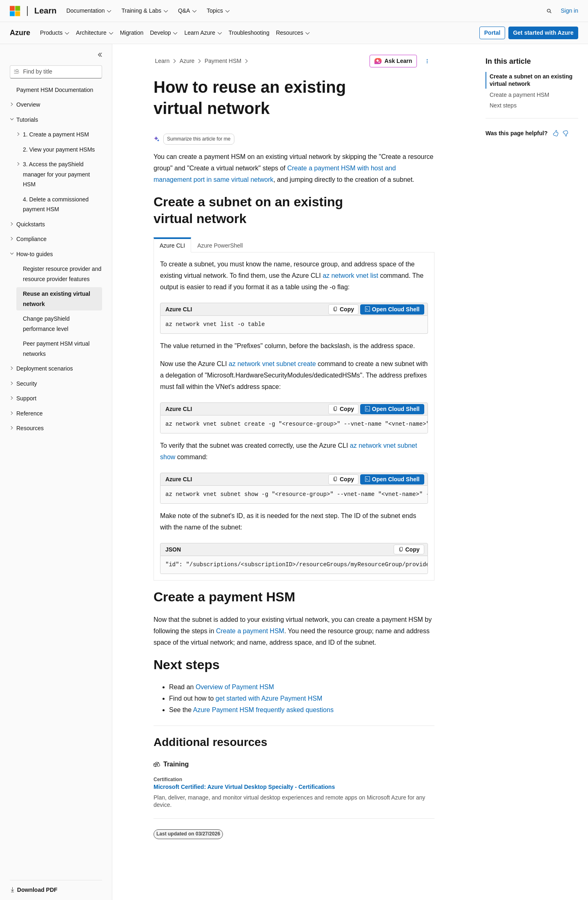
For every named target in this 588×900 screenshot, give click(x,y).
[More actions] (427, 61)
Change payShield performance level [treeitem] (46, 324)
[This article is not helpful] (566, 133)
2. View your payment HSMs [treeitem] (59, 150)
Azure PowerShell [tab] (220, 246)
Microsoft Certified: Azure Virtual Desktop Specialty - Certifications (244, 787)
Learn (163, 61)
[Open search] (549, 11)
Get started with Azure (543, 33)
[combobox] (56, 72)
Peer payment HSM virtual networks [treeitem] (56, 349)
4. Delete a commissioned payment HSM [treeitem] (56, 204)
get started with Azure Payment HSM (269, 698)
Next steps (503, 105)
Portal (492, 33)
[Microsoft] (15, 11)
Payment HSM (223, 61)
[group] (294, 424)
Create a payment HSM (250, 631)
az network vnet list (350, 276)
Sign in (569, 11)
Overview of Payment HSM (235, 687)
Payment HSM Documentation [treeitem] (55, 90)
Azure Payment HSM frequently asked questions (263, 710)
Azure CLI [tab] (172, 246)
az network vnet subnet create (272, 364)
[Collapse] (100, 55)
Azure (187, 61)
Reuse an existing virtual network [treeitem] (57, 299)
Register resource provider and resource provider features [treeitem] (62, 274)
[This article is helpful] (556, 133)
